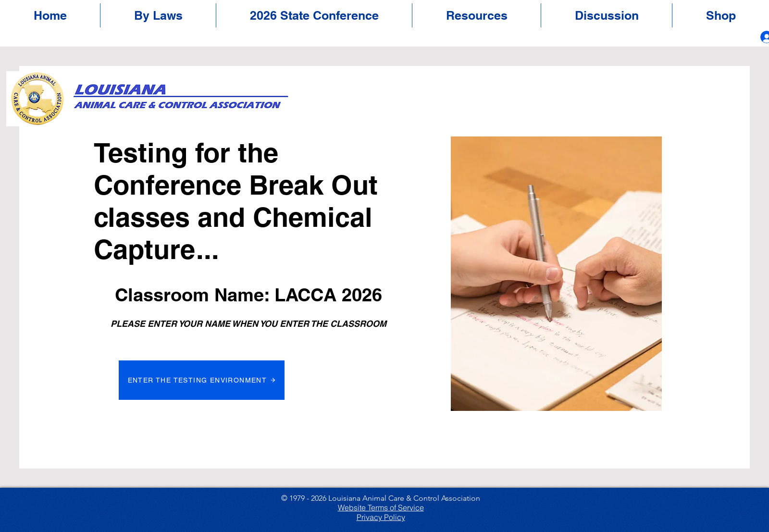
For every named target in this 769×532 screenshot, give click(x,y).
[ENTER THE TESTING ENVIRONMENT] (202, 380)
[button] (314, 15)
